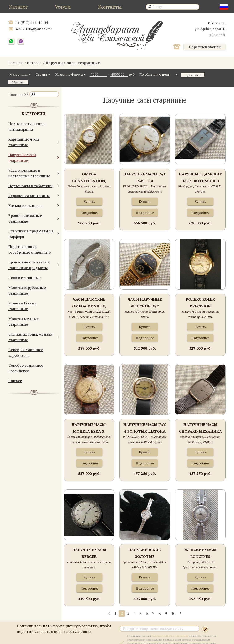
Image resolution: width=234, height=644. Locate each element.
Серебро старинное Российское (26, 368)
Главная (16, 63)
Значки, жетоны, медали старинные (34, 337)
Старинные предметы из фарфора (34, 234)
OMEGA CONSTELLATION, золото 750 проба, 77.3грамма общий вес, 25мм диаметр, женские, (89, 178)
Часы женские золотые (145, 553)
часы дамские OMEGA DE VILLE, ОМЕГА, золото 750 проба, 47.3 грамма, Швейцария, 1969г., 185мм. (89, 303)
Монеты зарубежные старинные (27, 290)
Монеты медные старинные (24, 321)
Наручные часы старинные (34, 157)
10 (173, 613)
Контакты (110, 7)
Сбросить (18, 82)
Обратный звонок (205, 47)
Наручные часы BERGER (89, 553)
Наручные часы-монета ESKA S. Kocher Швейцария (89, 428)
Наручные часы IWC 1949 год (145, 177)
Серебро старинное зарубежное (26, 352)
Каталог (18, 7)
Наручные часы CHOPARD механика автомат (200, 428)
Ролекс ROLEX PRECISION (200, 303)
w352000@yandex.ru (34, 29)
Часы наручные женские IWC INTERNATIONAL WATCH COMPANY (145, 303)
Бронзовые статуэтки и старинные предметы (34, 265)
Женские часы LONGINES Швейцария (200, 553)
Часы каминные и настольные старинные (34, 173)
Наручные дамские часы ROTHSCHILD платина (200, 178)
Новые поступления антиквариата (26, 126)
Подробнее (89, 213)
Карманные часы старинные (34, 142)
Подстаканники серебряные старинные (30, 249)
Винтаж (15, 381)
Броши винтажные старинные (34, 218)
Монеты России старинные (22, 306)
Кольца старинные (34, 206)
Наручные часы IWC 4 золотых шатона (145, 428)
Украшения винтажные (34, 196)
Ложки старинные (25, 278)
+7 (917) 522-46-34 (32, 22)
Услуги (63, 7)
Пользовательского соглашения (170, 636)
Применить (193, 75)
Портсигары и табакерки (34, 186)
